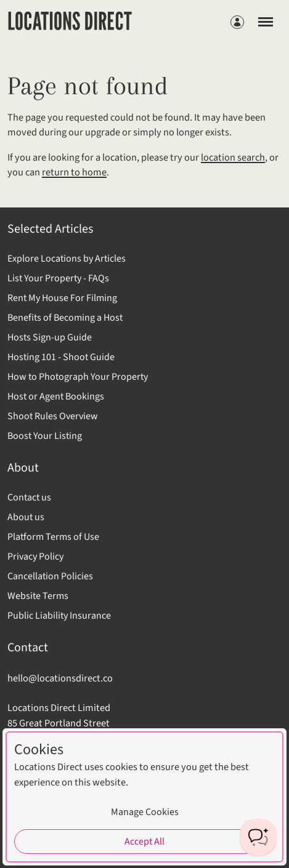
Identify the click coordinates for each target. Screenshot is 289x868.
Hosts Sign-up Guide (50, 337)
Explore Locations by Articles (67, 259)
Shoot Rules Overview (53, 416)
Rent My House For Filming (62, 298)
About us (26, 517)
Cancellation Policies (50, 576)
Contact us (29, 497)
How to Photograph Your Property (78, 377)
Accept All (144, 842)
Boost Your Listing (45, 436)
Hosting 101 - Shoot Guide (61, 357)
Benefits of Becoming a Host (65, 318)
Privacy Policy (35, 557)
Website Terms (38, 596)
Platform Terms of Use (53, 537)
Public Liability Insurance (59, 616)
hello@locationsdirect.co (60, 678)
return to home (74, 172)
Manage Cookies (145, 812)
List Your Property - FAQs (58, 278)
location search (233, 158)
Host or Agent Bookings (56, 396)
